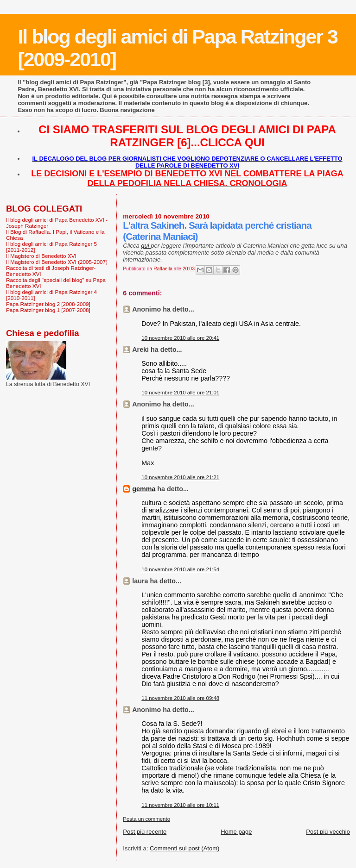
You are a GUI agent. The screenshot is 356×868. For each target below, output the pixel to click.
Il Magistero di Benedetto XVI (41, 256)
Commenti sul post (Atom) (184, 848)
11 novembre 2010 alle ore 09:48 (180, 698)
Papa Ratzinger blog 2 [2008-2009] (48, 304)
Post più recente (145, 832)
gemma (144, 489)
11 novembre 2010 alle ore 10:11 (180, 805)
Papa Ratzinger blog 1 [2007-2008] (48, 310)
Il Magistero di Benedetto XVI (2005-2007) (57, 262)
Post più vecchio (328, 832)
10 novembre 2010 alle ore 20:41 (180, 338)
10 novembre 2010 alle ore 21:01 (180, 393)
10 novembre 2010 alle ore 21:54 (180, 569)
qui (146, 246)
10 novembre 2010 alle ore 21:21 (180, 477)
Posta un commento (146, 819)
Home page (236, 832)
